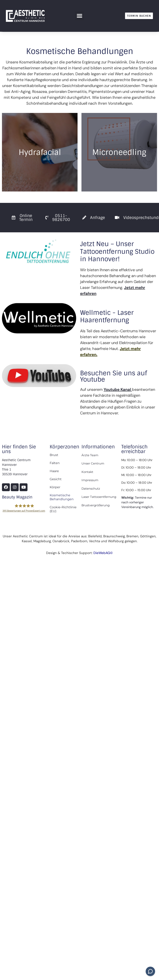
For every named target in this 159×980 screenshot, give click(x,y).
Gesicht (56, 479)
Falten (55, 463)
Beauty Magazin (17, 497)
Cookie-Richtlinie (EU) (63, 509)
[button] (80, 16)
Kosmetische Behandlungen (62, 497)
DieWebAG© (103, 553)
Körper (55, 487)
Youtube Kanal (117, 389)
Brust (54, 455)
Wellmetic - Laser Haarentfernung (107, 316)
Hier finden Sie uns (19, 449)
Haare (54, 471)
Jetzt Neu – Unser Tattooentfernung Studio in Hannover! (117, 251)
